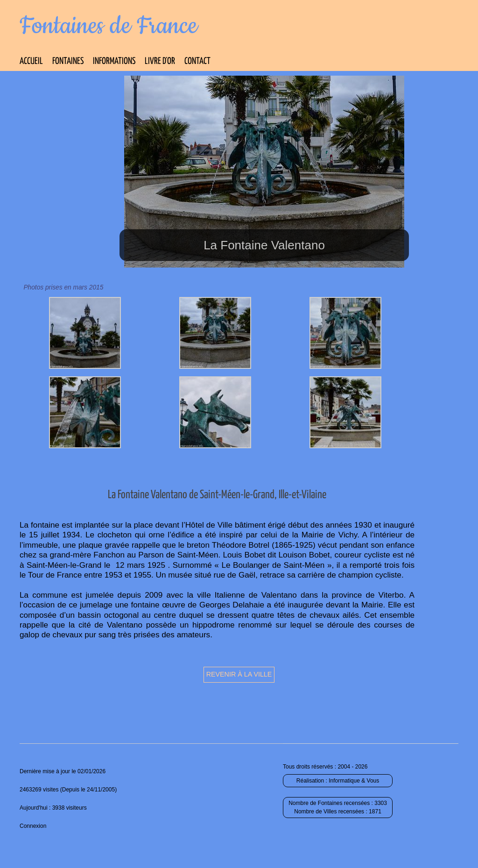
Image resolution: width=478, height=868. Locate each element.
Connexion (33, 826)
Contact (197, 61)
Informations (114, 61)
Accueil (31, 61)
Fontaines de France (109, 26)
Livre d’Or (160, 61)
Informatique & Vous (354, 781)
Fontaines (68, 61)
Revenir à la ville (239, 674)
